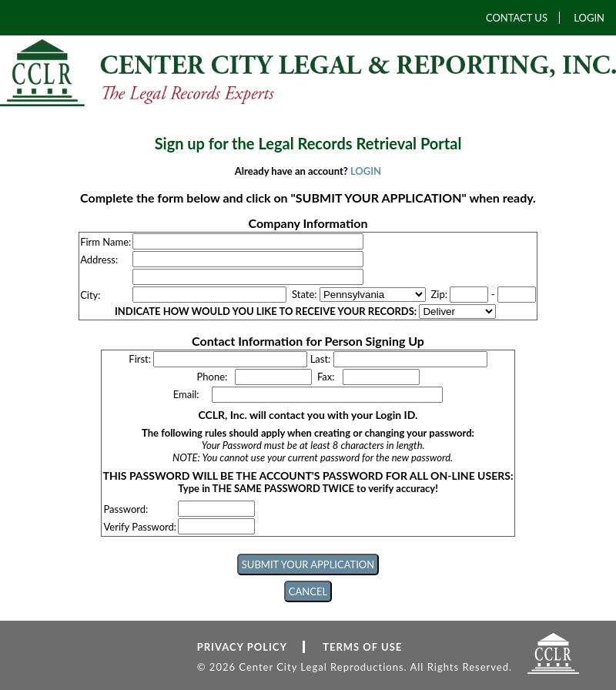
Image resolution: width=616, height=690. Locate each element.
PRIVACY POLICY (242, 647)
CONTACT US (517, 18)
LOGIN (589, 18)
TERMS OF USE (362, 647)
